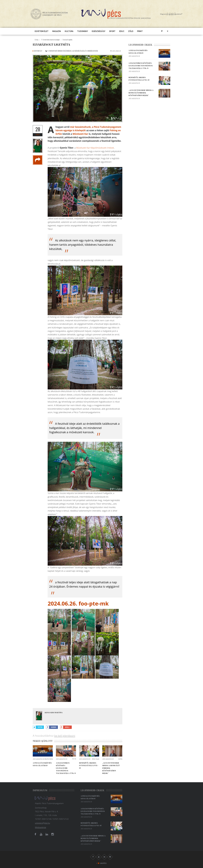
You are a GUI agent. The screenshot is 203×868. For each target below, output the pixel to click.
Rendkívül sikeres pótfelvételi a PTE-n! (89, 765)
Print (140, 31)
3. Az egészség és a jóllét (79, 51)
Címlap (37, 40)
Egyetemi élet (42, 31)
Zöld (131, 31)
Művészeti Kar (80, 134)
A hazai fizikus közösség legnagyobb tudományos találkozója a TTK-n (66, 768)
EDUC (122, 31)
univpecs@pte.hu (42, 823)
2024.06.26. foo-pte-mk (78, 603)
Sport (112, 31)
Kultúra (69, 31)
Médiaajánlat (41, 827)
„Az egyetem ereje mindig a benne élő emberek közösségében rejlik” (141, 93)
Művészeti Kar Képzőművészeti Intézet (95, 148)
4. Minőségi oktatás (92, 51)
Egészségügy (99, 31)
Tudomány (83, 31)
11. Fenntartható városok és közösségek (50, 40)
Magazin (57, 31)
